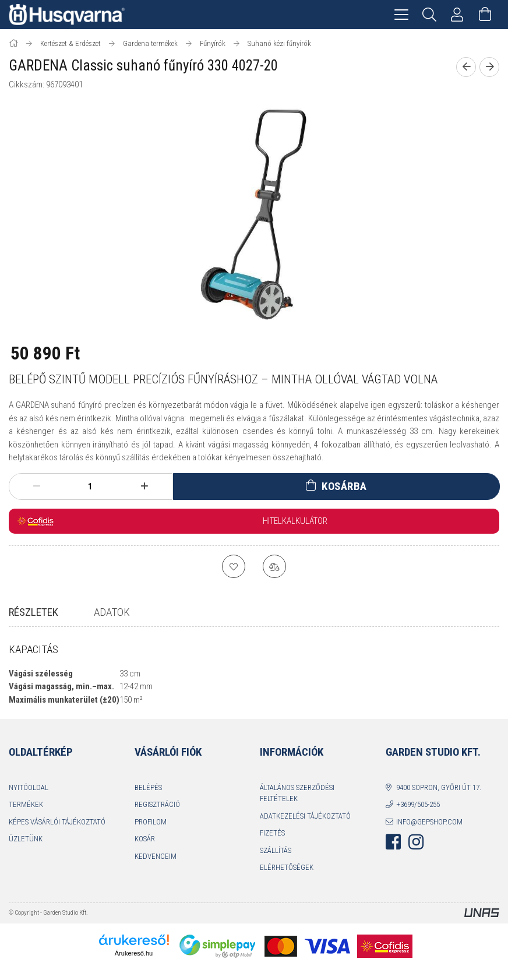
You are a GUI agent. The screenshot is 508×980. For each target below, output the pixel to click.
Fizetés (272, 843)
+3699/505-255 (418, 815)
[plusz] (145, 487)
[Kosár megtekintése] (485, 15)
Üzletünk (26, 849)
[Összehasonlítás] (274, 566)
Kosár (145, 849)
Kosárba (344, 486)
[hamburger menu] (401, 15)
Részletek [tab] (33, 612)
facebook (393, 852)
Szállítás (276, 861)
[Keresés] (429, 15)
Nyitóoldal (29, 798)
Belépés (148, 798)
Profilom (151, 832)
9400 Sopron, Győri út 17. (439, 798)
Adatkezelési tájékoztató (305, 826)
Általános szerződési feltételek (297, 804)
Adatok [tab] (112, 612)
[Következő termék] (489, 67)
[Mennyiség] (90, 487)
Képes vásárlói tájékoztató (57, 832)
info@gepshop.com (429, 832)
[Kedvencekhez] (234, 566)
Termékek (26, 815)
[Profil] (457, 15)
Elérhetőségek (287, 878)
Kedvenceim (156, 867)
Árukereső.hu (134, 964)
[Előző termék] (466, 67)
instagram (416, 852)
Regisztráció (157, 815)
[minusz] (36, 487)
